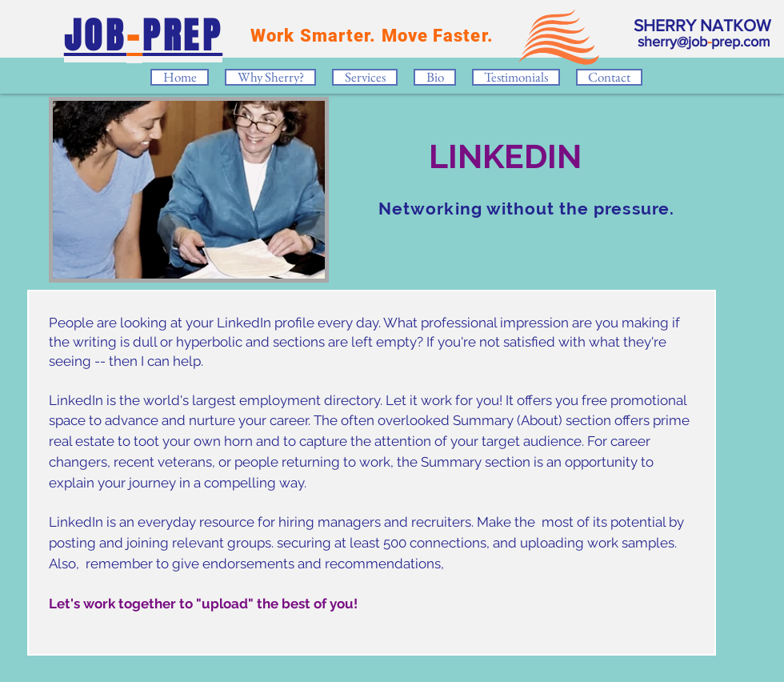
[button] (365, 77)
